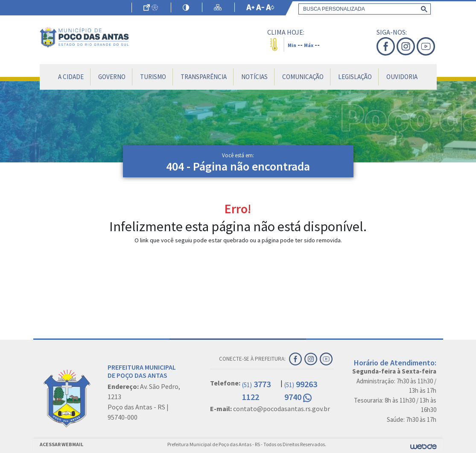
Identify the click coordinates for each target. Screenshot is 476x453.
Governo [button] (112, 77)
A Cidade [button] (71, 77)
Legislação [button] (355, 77)
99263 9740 (301, 390)
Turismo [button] (153, 77)
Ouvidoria (402, 77)
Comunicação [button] (303, 77)
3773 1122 (256, 390)
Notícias (254, 77)
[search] (363, 9)
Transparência (204, 77)
